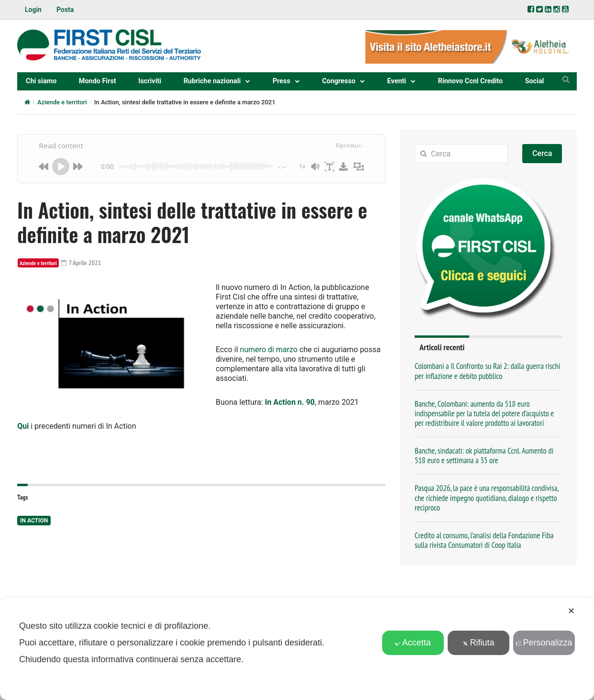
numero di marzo (269, 350)
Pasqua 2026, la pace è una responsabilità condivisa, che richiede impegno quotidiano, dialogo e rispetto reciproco (487, 498)
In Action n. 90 (290, 402)
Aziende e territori (62, 102)
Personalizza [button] (544, 643)
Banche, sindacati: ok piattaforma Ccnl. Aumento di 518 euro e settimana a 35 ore (484, 456)
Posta (65, 10)
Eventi (397, 81)
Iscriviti (150, 81)
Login (33, 10)
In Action (34, 521)
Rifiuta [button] (478, 643)
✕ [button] (571, 611)
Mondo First (98, 81)
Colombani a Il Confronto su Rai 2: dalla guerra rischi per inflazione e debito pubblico (487, 371)
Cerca (542, 153)
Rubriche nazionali (212, 81)
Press (281, 81)
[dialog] (297, 649)
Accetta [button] (413, 643)
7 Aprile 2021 (81, 263)
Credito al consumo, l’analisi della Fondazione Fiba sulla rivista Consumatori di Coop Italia (484, 540)
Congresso (339, 81)
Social (535, 81)
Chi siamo (41, 81)
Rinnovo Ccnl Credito (470, 81)
